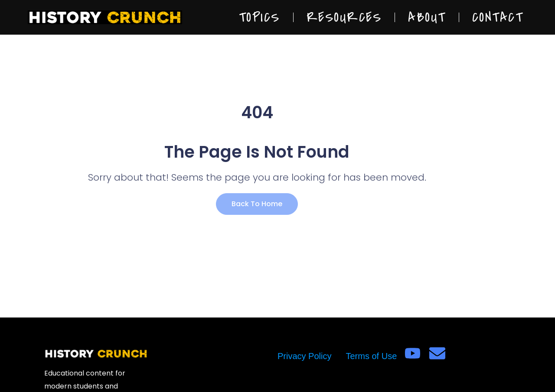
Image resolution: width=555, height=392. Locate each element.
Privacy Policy (304, 356)
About (427, 17)
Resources (344, 17)
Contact (498, 17)
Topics (260, 17)
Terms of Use (371, 356)
